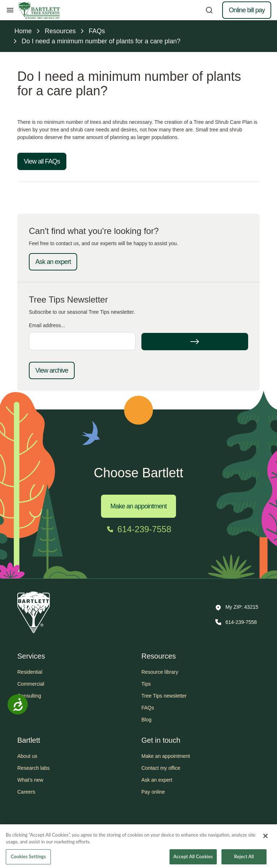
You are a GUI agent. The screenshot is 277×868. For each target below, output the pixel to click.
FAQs (148, 708)
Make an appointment (138, 506)
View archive (52, 370)
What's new (30, 780)
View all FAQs (42, 161)
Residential (30, 672)
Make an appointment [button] (166, 756)
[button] (237, 608)
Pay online (153, 792)
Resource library (160, 672)
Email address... (47, 325)
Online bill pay (247, 10)
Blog (146, 720)
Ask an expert (53, 262)
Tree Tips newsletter (164, 696)
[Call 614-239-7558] (138, 529)
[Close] (265, 842)
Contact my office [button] (161, 768)
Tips (146, 684)
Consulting (29, 696)
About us (27, 756)
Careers (26, 792)
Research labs (34, 768)
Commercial (31, 684)
